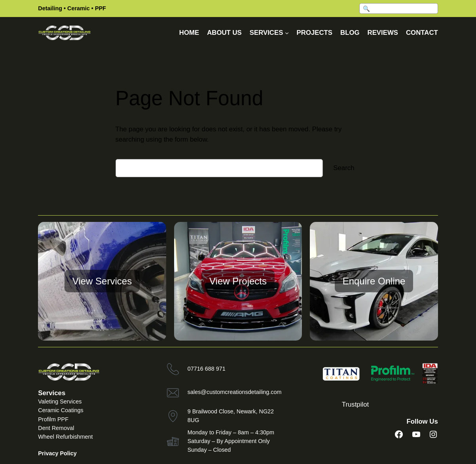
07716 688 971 (207, 369)
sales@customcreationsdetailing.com (235, 392)
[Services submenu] (287, 33)
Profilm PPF (53, 419)
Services (52, 393)
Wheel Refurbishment (65, 437)
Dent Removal (56, 428)
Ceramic (79, 8)
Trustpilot (355, 404)
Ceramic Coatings (61, 410)
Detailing (50, 8)
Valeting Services (60, 402)
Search (344, 168)
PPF (101, 8)
